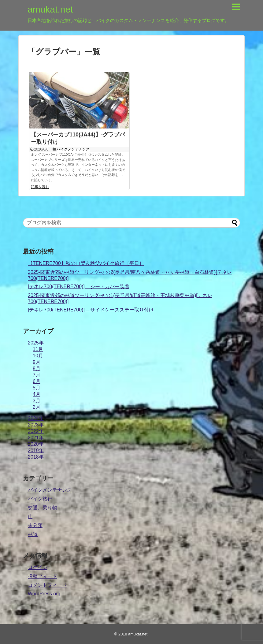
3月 (37, 401)
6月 (37, 381)
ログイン (38, 567)
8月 (37, 369)
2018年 (36, 457)
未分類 (35, 525)
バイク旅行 (40, 499)
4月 (37, 394)
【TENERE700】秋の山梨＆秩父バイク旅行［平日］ (86, 263)
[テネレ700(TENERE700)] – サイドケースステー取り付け (91, 310)
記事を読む (40, 187)
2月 (37, 407)
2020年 (36, 444)
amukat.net (50, 9)
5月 (37, 388)
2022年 (36, 431)
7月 (37, 375)
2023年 (36, 425)
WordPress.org (44, 594)
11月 (38, 349)
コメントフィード (47, 585)
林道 (33, 534)
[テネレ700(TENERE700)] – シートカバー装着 (79, 287)
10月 (38, 356)
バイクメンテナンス (73, 149)
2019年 (36, 450)
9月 (37, 362)
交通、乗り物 (43, 508)
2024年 (36, 418)
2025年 (36, 343)
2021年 (36, 438)
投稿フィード (43, 576)
